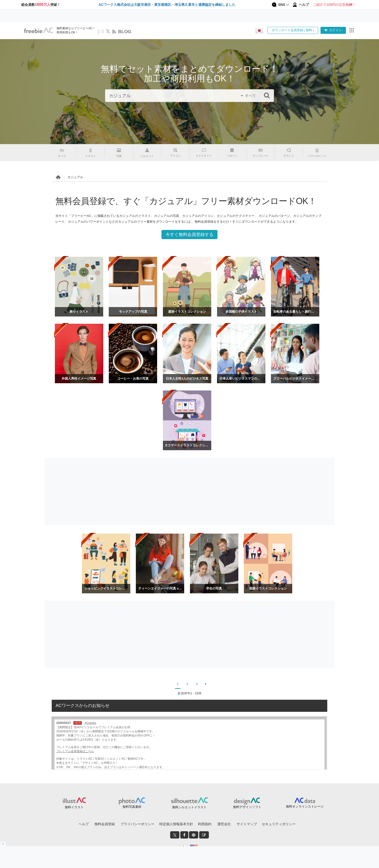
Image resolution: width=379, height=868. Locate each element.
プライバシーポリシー (138, 824)
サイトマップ (247, 824)
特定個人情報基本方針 (176, 824)
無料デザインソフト (247, 807)
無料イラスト (74, 807)
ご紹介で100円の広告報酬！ (334, 5)
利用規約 (205, 824)
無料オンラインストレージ (305, 806)
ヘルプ (84, 824)
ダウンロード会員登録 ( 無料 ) (293, 30)
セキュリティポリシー (279, 824)
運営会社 (224, 824)
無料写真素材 (132, 807)
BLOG (125, 32)
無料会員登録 (105, 824)
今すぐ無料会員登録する (189, 235)
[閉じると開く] (3, 844)
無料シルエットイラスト (189, 807)
